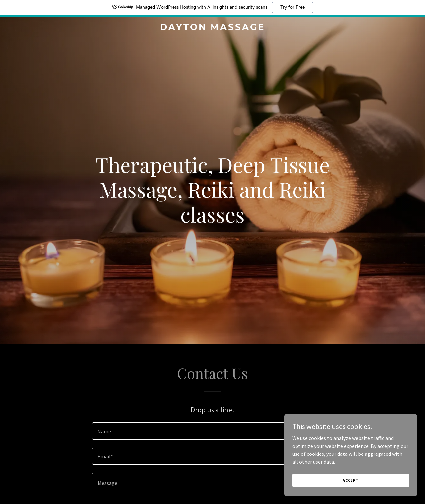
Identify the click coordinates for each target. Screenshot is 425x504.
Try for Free (293, 7)
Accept (351, 480)
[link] (213, 28)
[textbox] (212, 431)
